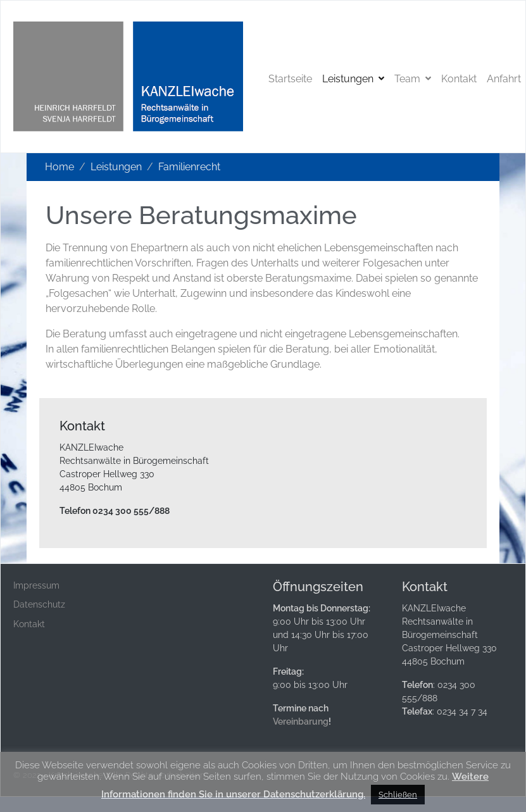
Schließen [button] (398, 795)
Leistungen (353, 79)
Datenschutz (39, 604)
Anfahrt (504, 79)
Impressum (36, 585)
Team (413, 79)
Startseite (290, 79)
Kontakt (459, 79)
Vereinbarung (301, 721)
